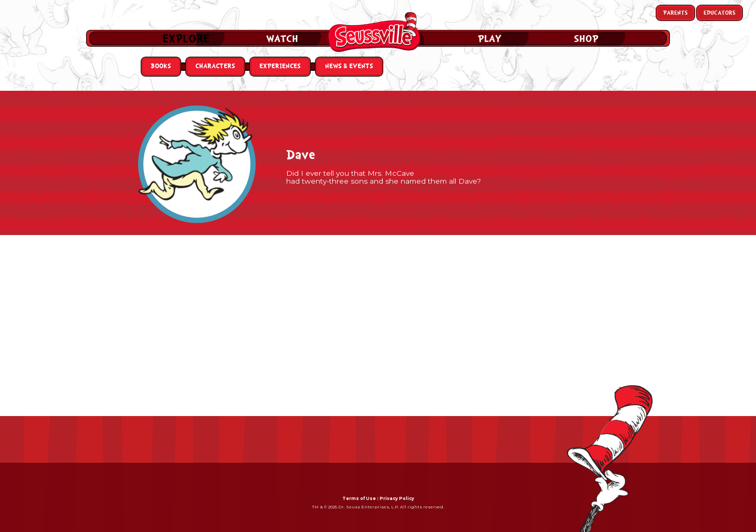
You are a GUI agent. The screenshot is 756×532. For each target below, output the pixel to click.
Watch (282, 39)
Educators (720, 13)
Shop (586, 39)
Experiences (280, 66)
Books (161, 66)
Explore (186, 39)
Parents (675, 13)
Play (490, 39)
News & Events (349, 66)
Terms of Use (359, 498)
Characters (215, 66)
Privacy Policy (397, 498)
